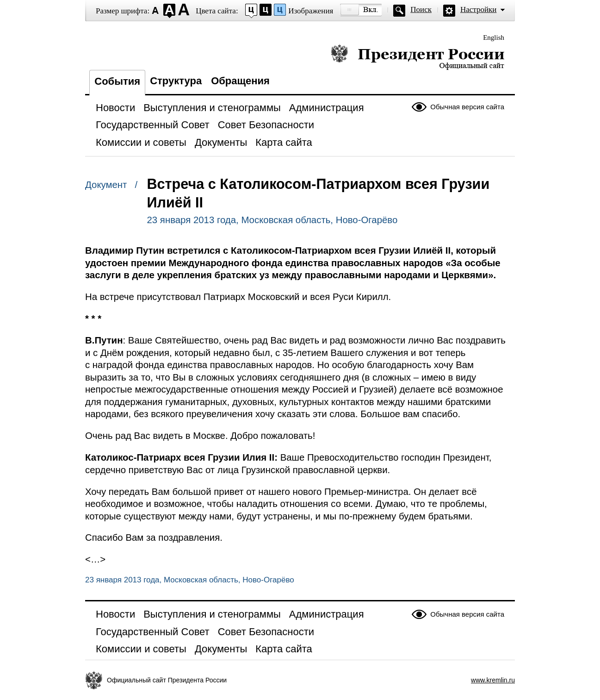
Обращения (240, 81)
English (494, 37)
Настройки (478, 9)
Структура (176, 81)
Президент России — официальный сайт (418, 57)
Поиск (421, 9)
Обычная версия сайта (467, 107)
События (117, 81)
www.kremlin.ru (493, 680)
